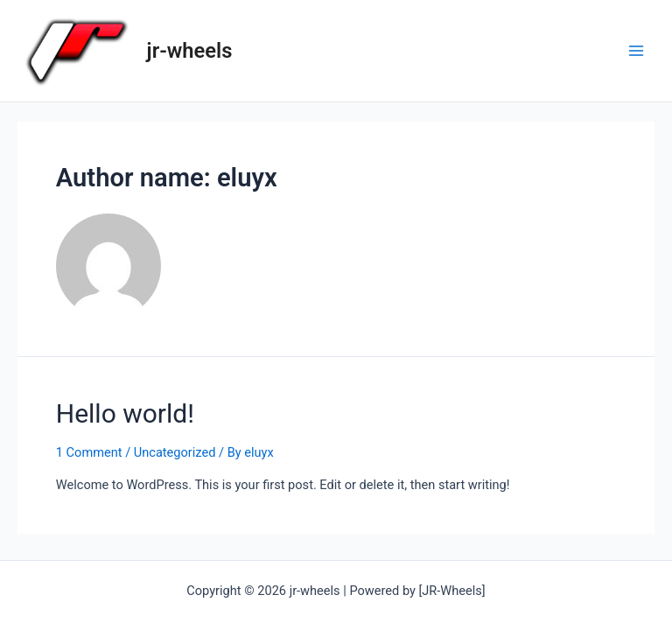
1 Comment (89, 452)
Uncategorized (175, 452)
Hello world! (125, 413)
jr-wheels (190, 51)
